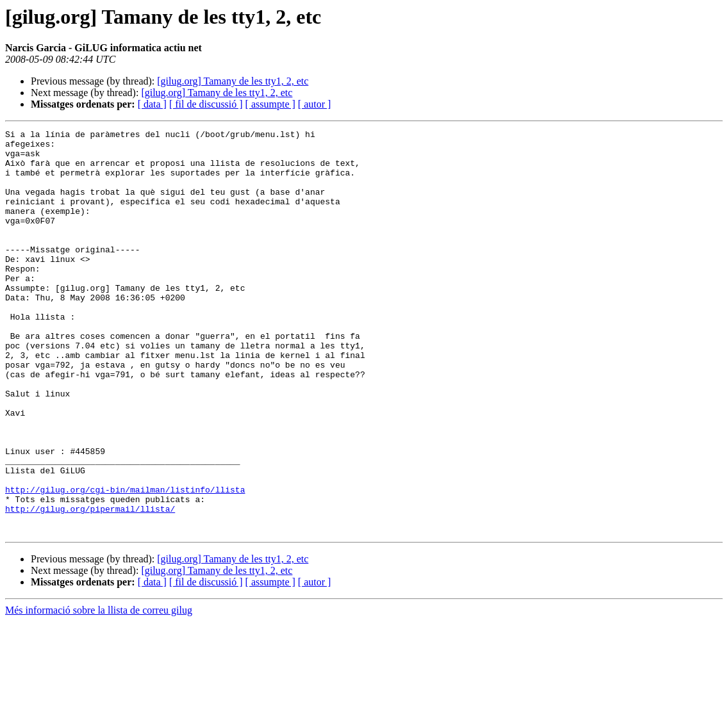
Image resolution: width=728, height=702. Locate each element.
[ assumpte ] (270, 104)
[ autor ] (315, 104)
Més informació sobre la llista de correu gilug (99, 691)
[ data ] (152, 104)
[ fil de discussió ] (206, 104)
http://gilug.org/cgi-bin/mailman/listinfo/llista (125, 562)
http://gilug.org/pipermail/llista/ (90, 585)
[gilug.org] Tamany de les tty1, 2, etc (233, 81)
